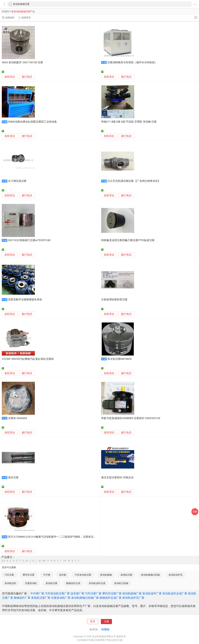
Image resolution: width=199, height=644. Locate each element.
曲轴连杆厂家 (22, 598)
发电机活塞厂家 (41, 598)
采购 (195, 512)
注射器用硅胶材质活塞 (114, 300)
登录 (93, 621)
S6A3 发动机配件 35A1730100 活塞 (22, 62)
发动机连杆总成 (97, 583)
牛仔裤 (47, 575)
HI (27, 561)
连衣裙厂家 (77, 593)
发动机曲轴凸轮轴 (150, 575)
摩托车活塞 (29, 575)
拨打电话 (27, 77)
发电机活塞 (126, 575)
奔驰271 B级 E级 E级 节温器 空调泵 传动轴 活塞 (129, 122)
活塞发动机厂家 (61, 598)
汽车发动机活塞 (83, 575)
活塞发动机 (31, 583)
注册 (106, 621)
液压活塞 (13, 478)
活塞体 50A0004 (17, 418)
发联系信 (10, 77)
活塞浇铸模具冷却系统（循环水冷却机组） (132, 62)
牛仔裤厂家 (37, 593)
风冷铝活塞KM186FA (120, 359)
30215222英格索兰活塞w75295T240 (29, 240)
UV (65, 561)
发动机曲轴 (106, 575)
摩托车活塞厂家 (112, 593)
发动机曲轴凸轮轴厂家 (85, 598)
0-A (3, 561)
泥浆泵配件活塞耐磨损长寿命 (25, 300)
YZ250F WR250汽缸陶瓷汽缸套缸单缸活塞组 (28, 359)
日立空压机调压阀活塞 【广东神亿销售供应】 (134, 181)
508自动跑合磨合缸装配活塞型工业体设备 (33, 122)
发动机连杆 (10, 583)
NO (44, 561)
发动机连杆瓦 (176, 575)
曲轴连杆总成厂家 (111, 598)
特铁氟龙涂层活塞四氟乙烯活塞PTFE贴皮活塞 (128, 240)
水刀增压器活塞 (17, 181)
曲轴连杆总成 (73, 583)
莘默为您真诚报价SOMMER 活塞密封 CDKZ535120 (131, 418)
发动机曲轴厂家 (132, 593)
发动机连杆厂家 (152, 593)
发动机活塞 (51, 583)
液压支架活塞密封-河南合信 (117, 478)
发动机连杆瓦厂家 (133, 598)
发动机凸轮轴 (121, 583)
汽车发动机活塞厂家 (57, 593)
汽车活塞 (9, 575)
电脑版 (105, 629)
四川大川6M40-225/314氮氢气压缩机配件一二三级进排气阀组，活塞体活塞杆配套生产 (59, 537)
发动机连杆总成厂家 (175, 593)
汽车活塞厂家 (93, 593)
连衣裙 (63, 575)
